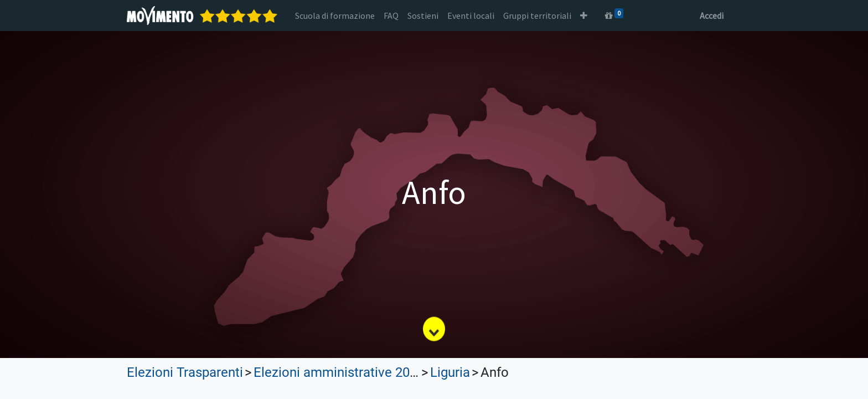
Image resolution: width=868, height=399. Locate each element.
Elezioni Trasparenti (185, 372)
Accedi (712, 16)
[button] (584, 16)
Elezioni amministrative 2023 (339, 372)
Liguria (450, 372)
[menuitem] (335, 16)
